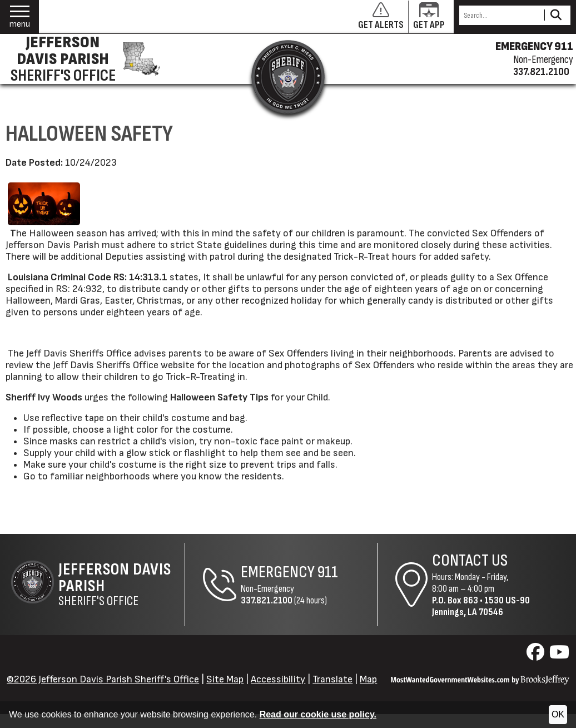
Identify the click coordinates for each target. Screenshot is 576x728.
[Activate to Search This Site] (556, 15)
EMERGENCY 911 (534, 47)
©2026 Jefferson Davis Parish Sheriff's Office (103, 679)
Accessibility (278, 679)
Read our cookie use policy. (318, 714)
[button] (20, 17)
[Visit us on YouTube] (559, 655)
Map (368, 679)
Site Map (225, 679)
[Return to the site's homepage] (288, 77)
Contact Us (470, 561)
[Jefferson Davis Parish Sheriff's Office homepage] (83, 59)
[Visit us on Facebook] (537, 655)
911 (328, 572)
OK (558, 714)
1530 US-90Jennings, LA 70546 (481, 606)
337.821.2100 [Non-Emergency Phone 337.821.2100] (267, 600)
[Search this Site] (500, 15)
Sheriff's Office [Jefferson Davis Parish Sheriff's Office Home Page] (121, 585)
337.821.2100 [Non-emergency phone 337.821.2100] (541, 72)
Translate (332, 679)
